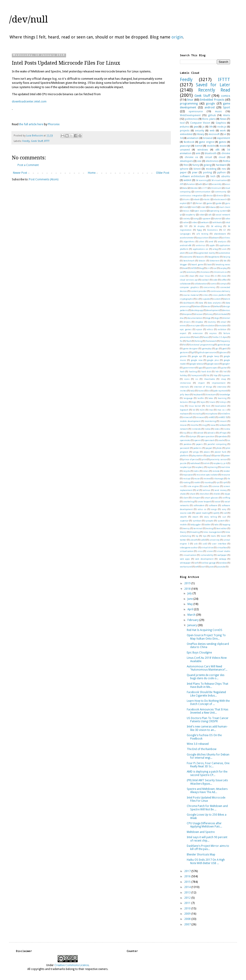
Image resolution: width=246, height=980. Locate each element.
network (184, 429)
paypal (209, 448)
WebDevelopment (190, 115)
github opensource (207, 352)
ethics (210, 329)
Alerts (227, 115)
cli (216, 276)
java (196, 127)
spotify (216, 513)
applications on (201, 249)
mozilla (194, 425)
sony (224, 509)
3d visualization (219, 180)
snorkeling (188, 501)
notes (217, 429)
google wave (213, 364)
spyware (206, 218)
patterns (197, 448)
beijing (227, 257)
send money (221, 490)
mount (223, 421)
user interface (219, 544)
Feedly (26, 141)
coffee (224, 280)
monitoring (210, 421)
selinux (206, 490)
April (191, 609)
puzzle (183, 463)
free (186, 165)
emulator (223, 325)
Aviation (191, 184)
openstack (209, 440)
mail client (225, 207)
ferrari (199, 203)
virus (200, 551)
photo (219, 448)
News (223, 119)
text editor (222, 528)
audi (191, 253)
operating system (218, 211)
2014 (188, 887)
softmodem (199, 505)
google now (197, 360)
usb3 (205, 544)
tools (214, 536)
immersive (185, 383)
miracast (200, 417)
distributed (222, 314)
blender (194, 188)
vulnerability (207, 555)
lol (194, 410)
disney (210, 314)
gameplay (207, 348)
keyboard (198, 394)
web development (204, 559)
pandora (188, 444)
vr (225, 134)
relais (206, 471)
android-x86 (186, 245)
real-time (225, 467)
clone (224, 276)
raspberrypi (186, 467)
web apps (185, 559)
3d (181, 138)
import (201, 383)
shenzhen (204, 494)
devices (226, 310)
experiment (224, 138)
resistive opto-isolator (207, 475)
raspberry (190, 215)
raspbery (199, 467)
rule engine (193, 486)
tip (197, 536)
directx (220, 195)
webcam (205, 222)
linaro (212, 402)
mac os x (222, 410)
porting (208, 172)
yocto (211, 567)
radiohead (195, 463)
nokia (208, 429)
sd (197, 490)
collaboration (201, 284)
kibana (212, 207)
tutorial (218, 218)
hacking (193, 371)
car (215, 268)
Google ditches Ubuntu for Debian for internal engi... (208, 756)
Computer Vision (200, 123)
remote (216, 471)
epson (199, 329)
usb (196, 544)
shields (217, 494)
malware (184, 414)
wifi (197, 563)
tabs (217, 524)
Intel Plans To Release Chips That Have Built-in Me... (208, 685)
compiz (224, 284)
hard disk (206, 371)
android (210, 107)
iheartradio (210, 379)
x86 (217, 150)
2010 (188, 909)
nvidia (227, 429)
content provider (199, 291)
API (182, 184)
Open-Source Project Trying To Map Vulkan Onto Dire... (206, 637)
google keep (213, 356)
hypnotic (226, 375)
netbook (223, 425)
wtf (197, 567)
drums (186, 199)
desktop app (197, 310)
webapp (223, 559)
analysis (222, 241)
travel (224, 536)
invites (183, 391)
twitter (183, 540)
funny (196, 165)
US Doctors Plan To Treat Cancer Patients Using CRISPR (208, 720)
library (201, 134)
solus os (202, 509)
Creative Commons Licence (72, 965)
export (183, 333)
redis (196, 471)
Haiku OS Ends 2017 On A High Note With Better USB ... (206, 861)
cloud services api (189, 280)
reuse (197, 479)
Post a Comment (28, 165)
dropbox (199, 322)
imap (223, 379)
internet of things (203, 387)
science (216, 486)
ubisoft (194, 540)
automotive (224, 253)
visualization (190, 555)
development (213, 310)
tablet (208, 524)
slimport (196, 498)
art (207, 184)
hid (225, 371)
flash (189, 341)
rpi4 (225, 482)
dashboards (189, 303)
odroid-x (211, 433)
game (209, 203)
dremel (227, 318)
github (212, 115)
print (204, 459)
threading (195, 532)
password (185, 448)
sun (224, 517)
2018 (188, 589)
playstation (197, 456)
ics (197, 379)
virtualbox (222, 547)
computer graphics (189, 287)
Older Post (163, 173)
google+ (226, 364)
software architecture (192, 176)
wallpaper (222, 555)
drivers (187, 322)
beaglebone (214, 257)
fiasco (206, 337)
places (207, 452)
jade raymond (220, 391)
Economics (213, 230)
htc (208, 375)
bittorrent (215, 261)
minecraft (188, 417)
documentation (195, 318)
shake (183, 494)
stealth (183, 517)
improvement (219, 383)
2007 (188, 924)
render (227, 471)
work (223, 131)
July (190, 593)
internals (184, 387)
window (223, 563)
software (213, 505)
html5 (194, 207)
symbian (197, 521)
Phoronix (54, 124)
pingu (196, 452)
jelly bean (185, 394)
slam (186, 498)
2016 (188, 876)
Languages (185, 234)
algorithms (189, 241)
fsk (184, 345)
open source (200, 211)
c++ (208, 268)
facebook (189, 142)
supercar (184, 521)
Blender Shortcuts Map (201, 855)
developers (186, 161)
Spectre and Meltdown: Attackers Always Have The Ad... (207, 791)
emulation (209, 325)
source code (186, 513)
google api (197, 356)
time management (213, 532)
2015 (188, 882)
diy (229, 195)
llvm (208, 406)
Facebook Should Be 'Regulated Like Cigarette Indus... (206, 694)
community (221, 192)
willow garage (209, 563)
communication (203, 192)
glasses (223, 352)
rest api (187, 479)
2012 (188, 898)
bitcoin (202, 261)
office (183, 436)
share (193, 494)
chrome (226, 153)
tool (182, 123)
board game (197, 264)
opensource (196, 111)
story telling (210, 517)
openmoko (185, 440)
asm (224, 249)
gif (193, 352)
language (188, 398)
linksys (223, 402)
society (187, 218)
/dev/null (28, 19)
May (190, 604)
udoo (228, 218)
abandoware (220, 234)
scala (205, 486)
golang (208, 165)
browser (208, 138)
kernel (199, 146)
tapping (226, 524)
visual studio (224, 551)
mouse (183, 425)
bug (202, 268)
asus (228, 184)
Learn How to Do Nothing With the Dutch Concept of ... (208, 702)
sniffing (226, 498)
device (210, 195)
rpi (218, 482)
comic (214, 284)
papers (199, 444)
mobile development (190, 421)
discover (199, 314)
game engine (206, 142)
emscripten (195, 325)
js (204, 127)
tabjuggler (196, 524)
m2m (202, 410)
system (221, 521)
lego (194, 402)
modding (211, 169)
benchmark (189, 261)
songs (214, 509)
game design (224, 345)
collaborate (185, 284)
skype (227, 494)
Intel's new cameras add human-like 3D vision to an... (207, 728)
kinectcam (211, 394)
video (195, 222)
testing (210, 528)
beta (185, 188)
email (224, 322)
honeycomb (197, 375)
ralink (207, 463)
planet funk (220, 452)
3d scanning (202, 180)
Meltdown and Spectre (201, 832)
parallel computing (217, 444)
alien (202, 241)
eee (199, 161)
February (193, 620)
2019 (188, 583)
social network (223, 215)
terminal (198, 528)
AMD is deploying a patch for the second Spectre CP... (207, 773)
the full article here (31, 124)
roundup (209, 482)
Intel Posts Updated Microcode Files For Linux (206, 799)
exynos (213, 333)
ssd (225, 513)
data (201, 303)
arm (198, 153)
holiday (184, 375)
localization (221, 406)
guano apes (212, 368)
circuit (209, 157)
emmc (183, 325)
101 (186, 226)
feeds (197, 337)
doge (208, 318)
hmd (185, 207)
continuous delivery (220, 291)
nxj (185, 433)
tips (205, 536)
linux (190, 100)
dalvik (227, 299)
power (227, 456)
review (207, 479)
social (218, 501)
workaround (186, 567)
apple (212, 245)
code (215, 280)
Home (92, 173)
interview (222, 387)
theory (183, 532)
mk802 (212, 417)
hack (182, 371)
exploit (183, 203)
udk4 (203, 540)
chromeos (205, 272)
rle (229, 479)
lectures (184, 402)
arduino (184, 127)
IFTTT (47, 141)
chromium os (220, 272)
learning (222, 398)
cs (198, 299)
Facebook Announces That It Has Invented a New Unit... (208, 711)
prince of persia (191, 459)
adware (215, 238)
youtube (221, 567)
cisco (182, 276)
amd (211, 241)
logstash (184, 410)
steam (195, 517)
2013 (188, 893)
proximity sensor (218, 459)
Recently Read (214, 90)
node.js (222, 127)
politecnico (191, 119)
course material (191, 295)
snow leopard (204, 501)
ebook (197, 199)
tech (213, 176)
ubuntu (226, 176)
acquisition (203, 238)
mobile (211, 146)
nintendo (196, 429)
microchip (197, 414)
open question (208, 436)
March (192, 615)
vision (210, 551)
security (200, 131)
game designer (191, 348)
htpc (216, 375)
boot (209, 264)
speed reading (202, 513)
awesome (188, 257)
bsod (185, 268)
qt (181, 215)
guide (219, 203)
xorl (204, 567)
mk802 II (223, 417)
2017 (188, 871)
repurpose (188, 475)
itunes (201, 391)
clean (192, 276)
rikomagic (219, 479)
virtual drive (207, 547)
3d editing (216, 226)
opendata (222, 436)
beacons (200, 257)
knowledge (225, 394)
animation (193, 138)
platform (184, 456)
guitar (224, 368)
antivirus (201, 245)
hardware (221, 165)
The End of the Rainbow (202, 749)
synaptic (209, 521)
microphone (211, 414)
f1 (191, 203)
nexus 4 (187, 211)
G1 (225, 230)
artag (215, 249)
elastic (207, 199)
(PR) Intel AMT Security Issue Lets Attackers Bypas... (207, 782)
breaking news (223, 264)
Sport (227, 107)
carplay (224, 268)
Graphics (221, 123)
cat (181, 272)
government (189, 368)
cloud (222, 157)
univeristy (214, 540)
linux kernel (195, 406)
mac (211, 410)
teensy (186, 528)
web (212, 131)
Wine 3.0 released (198, 744)
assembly (217, 184)
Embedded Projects (212, 100)
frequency (225, 341)
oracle (221, 440)
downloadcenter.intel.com (29, 101)
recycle (187, 471)
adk (200, 184)
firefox (227, 161)
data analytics (215, 303)
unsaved (185, 150)
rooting (187, 482)
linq (182, 406)
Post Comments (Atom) (44, 179)
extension (198, 333)
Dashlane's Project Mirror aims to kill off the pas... (208, 847)
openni (197, 440)
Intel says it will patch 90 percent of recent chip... (207, 839)
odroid (200, 433)
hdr (217, 371)
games (223, 142)
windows (203, 150)
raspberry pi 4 (220, 463)
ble (225, 261)
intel (203, 207)
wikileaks (217, 222)
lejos (203, 402)
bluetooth (211, 153)
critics (206, 295)
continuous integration (191, 195)
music (218, 111)
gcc (217, 348)
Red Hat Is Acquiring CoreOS (205, 630)
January (193, 625)
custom (217, 299)
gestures (184, 352)
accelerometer (187, 238)
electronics (212, 161)
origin (177, 37)
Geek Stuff (37, 141)
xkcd (228, 222)
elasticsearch (220, 199)
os (229, 440)
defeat (217, 306)
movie (223, 146)
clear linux (205, 276)
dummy (212, 322)
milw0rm (225, 414)
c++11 (205, 188)
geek (225, 348)
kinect (197, 169)
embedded (186, 134)
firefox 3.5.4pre (220, 337)
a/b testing (202, 234)
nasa (213, 425)
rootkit (197, 482)
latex (211, 398)
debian (197, 306)
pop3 (209, 456)
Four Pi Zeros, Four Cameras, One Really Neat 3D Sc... (208, 765)
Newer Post (20, 173)
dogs (217, 318)
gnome (183, 356)
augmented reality (206, 253)
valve (186, 222)
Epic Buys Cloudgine (199, 653)
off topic (223, 433)
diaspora (187, 314)
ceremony (191, 272)
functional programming (202, 345)
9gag (199, 230)
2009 (188, 914)
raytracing (212, 467)
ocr (192, 433)
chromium (216, 188)
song (196, 218)
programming (189, 104)
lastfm (201, 398)
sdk (210, 215)
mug (204, 425)
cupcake (206, 299)
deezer (207, 306)
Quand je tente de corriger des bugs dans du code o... (206, 677)
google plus (213, 360)
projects (185, 131)
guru (228, 203)
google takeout (197, 364)
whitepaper (185, 563)
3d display (199, 226)
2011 (188, 903)
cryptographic (187, 299)
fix (181, 341)
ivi (209, 391)
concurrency (209, 287)
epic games (186, 329)
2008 (188, 919)
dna (182, 318)
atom (182, 253)
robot (202, 215)
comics (225, 96)
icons (187, 379)
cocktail (205, 280)
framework (211, 341)
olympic (193, 436)
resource (226, 475)
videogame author (189, 547)
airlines (226, 238)
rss (182, 486)
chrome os (191, 157)
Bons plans (209, 119)
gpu (201, 368)
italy (192, 391)
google (210, 104)
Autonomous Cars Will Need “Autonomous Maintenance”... (207, 668)
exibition (222, 329)
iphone (184, 169)
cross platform (220, 295)
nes (224, 169)
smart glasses (211, 498)
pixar (195, 172)
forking (199, 341)
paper (183, 172)
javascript (185, 146)
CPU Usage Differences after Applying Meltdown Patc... (204, 825)
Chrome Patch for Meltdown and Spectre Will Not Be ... (207, 808)
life (211, 127)
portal (218, 456)
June (190, 599)
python (222, 172)
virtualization (187, 551)
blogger (184, 264)
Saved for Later (213, 85)
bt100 (194, 268)
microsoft (214, 134)
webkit (187, 180)
